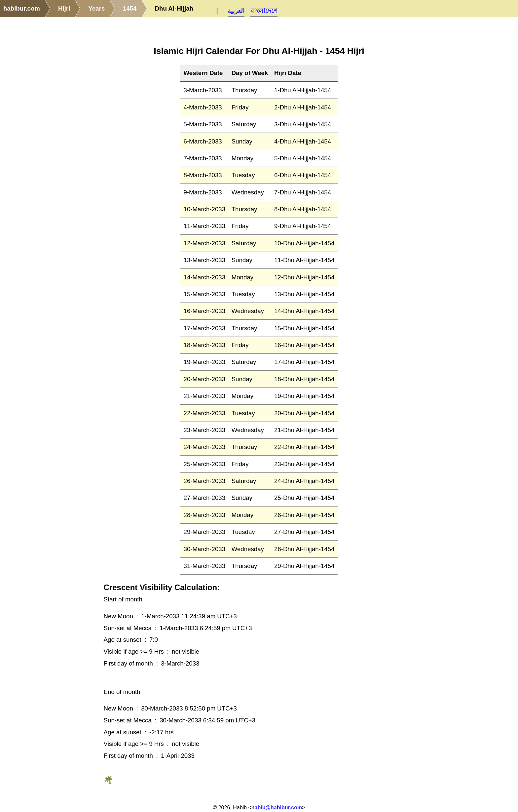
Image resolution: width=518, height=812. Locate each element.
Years (96, 8)
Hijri (64, 8)
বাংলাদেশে (264, 11)
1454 (130, 8)
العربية (236, 11)
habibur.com (22, 8)
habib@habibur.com (277, 808)
